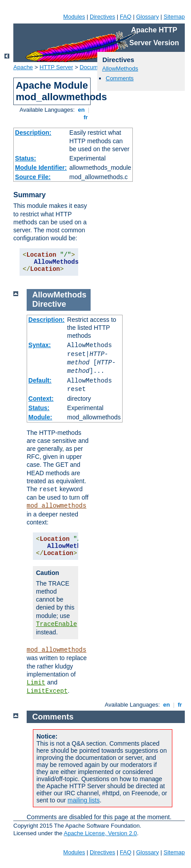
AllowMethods (120, 68)
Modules (74, 17)
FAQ (126, 17)
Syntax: (40, 345)
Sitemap (174, 17)
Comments (120, 78)
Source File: (33, 177)
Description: (33, 133)
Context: (41, 399)
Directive (49, 304)
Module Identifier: (41, 168)
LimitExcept (47, 691)
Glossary (147, 17)
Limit (36, 683)
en (81, 110)
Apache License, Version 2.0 (100, 833)
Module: (40, 417)
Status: (26, 158)
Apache (23, 67)
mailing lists (84, 800)
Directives (102, 17)
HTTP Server (56, 67)
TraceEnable (56, 624)
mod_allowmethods (56, 506)
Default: (40, 380)
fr (86, 117)
